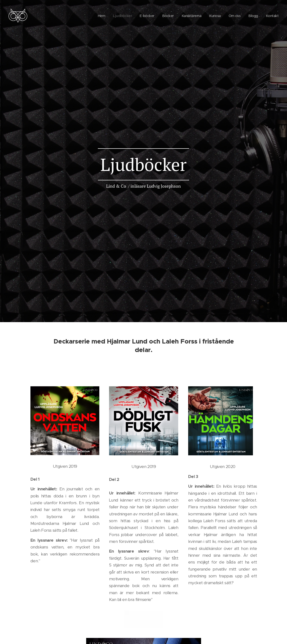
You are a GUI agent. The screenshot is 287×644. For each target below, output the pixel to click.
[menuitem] (95, 16)
